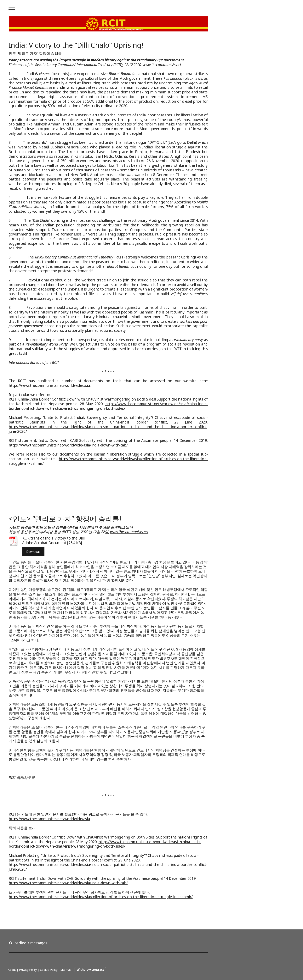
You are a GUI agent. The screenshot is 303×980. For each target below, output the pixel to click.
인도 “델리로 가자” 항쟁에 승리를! (35, 53)
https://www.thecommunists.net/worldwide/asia (49, 385)
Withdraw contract (90, 970)
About (12, 970)
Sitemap (66, 970)
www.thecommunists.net (162, 65)
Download (33, 552)
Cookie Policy (49, 970)
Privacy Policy (28, 970)
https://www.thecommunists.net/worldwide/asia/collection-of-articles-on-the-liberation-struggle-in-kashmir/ (108, 461)
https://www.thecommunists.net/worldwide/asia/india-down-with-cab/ (68, 445)
